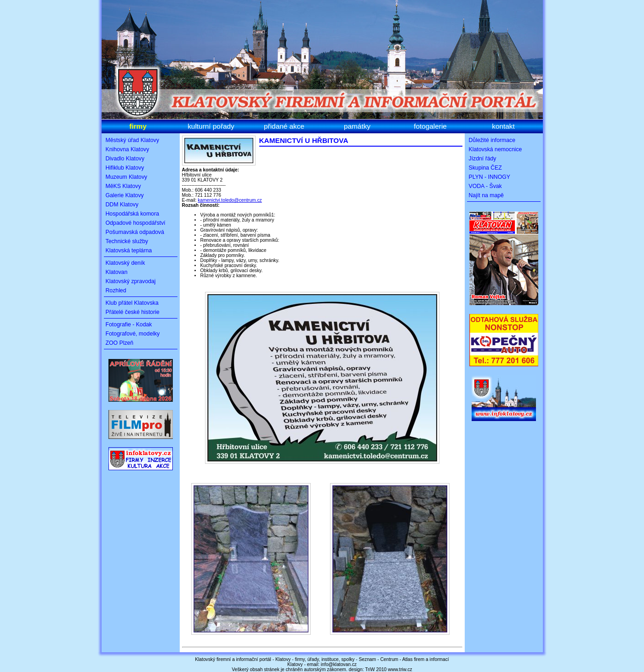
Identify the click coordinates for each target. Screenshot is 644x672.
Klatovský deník (125, 263)
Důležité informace (492, 140)
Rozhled (116, 290)
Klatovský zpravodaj (131, 281)
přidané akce (284, 126)
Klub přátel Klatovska (132, 303)
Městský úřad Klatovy (133, 140)
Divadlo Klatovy (125, 159)
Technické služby (127, 241)
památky (357, 126)
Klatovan (117, 272)
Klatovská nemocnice (496, 149)
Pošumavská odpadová (135, 232)
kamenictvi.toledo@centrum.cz (230, 200)
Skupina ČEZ (485, 168)
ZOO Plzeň (120, 343)
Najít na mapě (486, 195)
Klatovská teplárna (129, 251)
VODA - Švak (485, 186)
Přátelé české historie (133, 312)
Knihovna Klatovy (128, 149)
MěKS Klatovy (123, 186)
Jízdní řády (483, 159)
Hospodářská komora (133, 214)
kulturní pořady (211, 126)
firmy (138, 126)
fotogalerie (430, 126)
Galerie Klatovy (125, 195)
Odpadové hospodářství (136, 223)
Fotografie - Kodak (129, 325)
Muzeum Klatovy (127, 177)
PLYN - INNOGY (490, 177)
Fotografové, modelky (133, 334)
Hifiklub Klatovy (125, 168)
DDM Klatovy (122, 205)
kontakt (503, 126)
